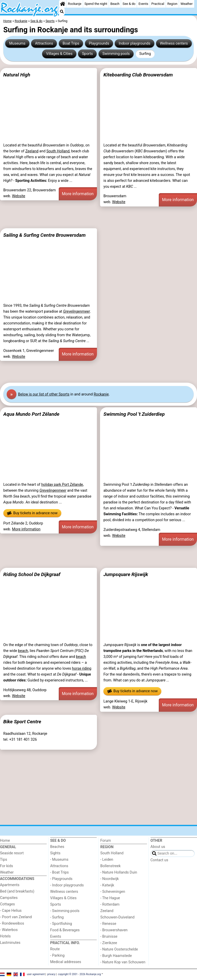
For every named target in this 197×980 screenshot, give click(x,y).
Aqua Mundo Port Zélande (31, 414)
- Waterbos (9, 930)
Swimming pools (116, 54)
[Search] (62, 12)
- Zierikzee (109, 943)
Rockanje (75, 4)
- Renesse (108, 924)
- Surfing (57, 917)
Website (19, 196)
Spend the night (96, 4)
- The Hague (110, 898)
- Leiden (107, 860)
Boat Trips (71, 43)
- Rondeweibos (12, 923)
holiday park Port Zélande (62, 485)
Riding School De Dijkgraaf (32, 574)
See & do (129, 4)
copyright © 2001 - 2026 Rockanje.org (80, 974)
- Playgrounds (61, 879)
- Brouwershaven (114, 930)
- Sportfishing (61, 924)
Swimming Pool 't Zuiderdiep (134, 414)
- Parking (57, 956)
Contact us (159, 860)
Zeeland (32, 151)
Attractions (44, 43)
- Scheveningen (113, 892)
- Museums (59, 860)
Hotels (5, 936)
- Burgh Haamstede (116, 956)
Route (55, 949)
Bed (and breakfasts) (17, 891)
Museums (17, 43)
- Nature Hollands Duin (119, 872)
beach (23, 651)
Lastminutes (10, 943)
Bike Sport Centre (22, 722)
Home (5, 841)
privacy (51, 974)
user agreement (36, 974)
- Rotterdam (110, 904)
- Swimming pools (65, 911)
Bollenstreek (110, 866)
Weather (187, 4)
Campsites (9, 898)
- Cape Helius (11, 911)
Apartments (10, 885)
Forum (106, 841)
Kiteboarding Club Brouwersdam (138, 75)
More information (78, 194)
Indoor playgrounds (135, 43)
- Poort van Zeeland (16, 917)
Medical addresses (66, 962)
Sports (87, 54)
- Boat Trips (60, 872)
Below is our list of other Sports (44, 394)
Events (143, 4)
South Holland (58, 151)
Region (172, 4)
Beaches (57, 847)
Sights (55, 853)
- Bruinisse (109, 937)
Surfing (145, 54)
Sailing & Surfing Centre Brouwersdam (45, 235)
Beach (115, 4)
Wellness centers (174, 43)
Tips (4, 860)
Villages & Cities (59, 54)
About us (158, 847)
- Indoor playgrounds (67, 885)
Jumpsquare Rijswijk (126, 574)
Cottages (7, 904)
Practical (158, 4)
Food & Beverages (65, 930)
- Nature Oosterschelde (119, 949)
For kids (7, 866)
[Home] (63, 4)
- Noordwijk (110, 879)
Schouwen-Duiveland (117, 917)
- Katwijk (107, 885)
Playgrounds (99, 43)
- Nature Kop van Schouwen (123, 962)
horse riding (82, 669)
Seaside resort (12, 853)
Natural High (17, 75)
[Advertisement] (98, 217)
